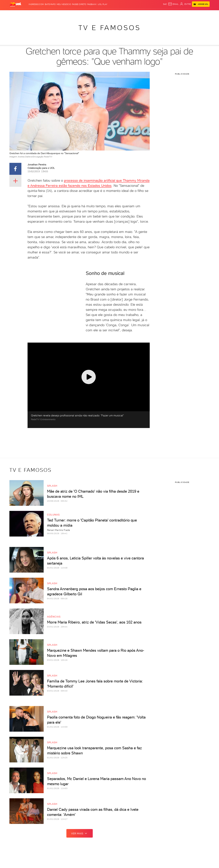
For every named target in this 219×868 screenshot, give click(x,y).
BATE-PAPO (50, 4)
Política (47, 14)
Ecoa (149, 14)
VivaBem (135, 14)
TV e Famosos (109, 28)
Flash (27, 14)
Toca (189, 14)
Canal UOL (159, 14)
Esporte (90, 14)
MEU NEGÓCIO (64, 4)
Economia (69, 14)
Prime (182, 14)
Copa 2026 (101, 14)
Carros (58, 14)
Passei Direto (79, 4)
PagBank (92, 4)
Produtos (16, 14)
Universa (123, 14)
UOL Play (102, 4)
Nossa (169, 14)
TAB (176, 14)
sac (165, 4)
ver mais (80, 833)
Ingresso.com (36, 4)
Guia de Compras (204, 14)
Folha (80, 14)
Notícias (36, 14)
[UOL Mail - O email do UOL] (173, 4)
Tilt (143, 14)
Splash (112, 14)
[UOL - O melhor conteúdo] (15, 4)
